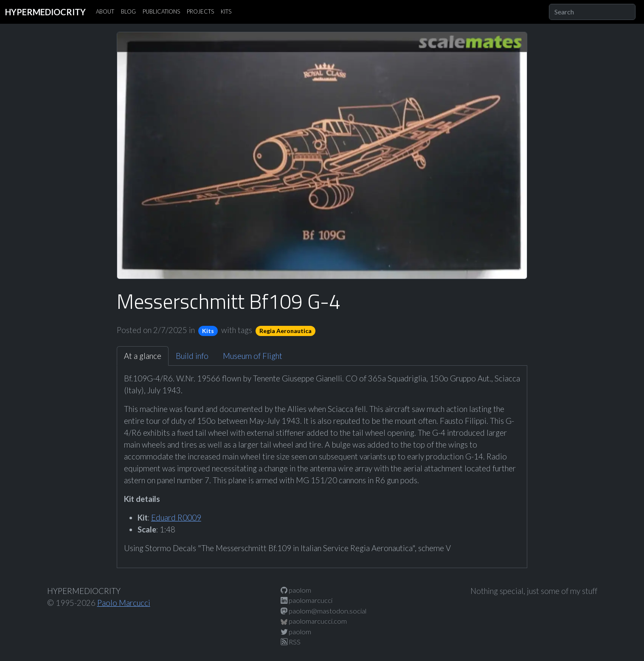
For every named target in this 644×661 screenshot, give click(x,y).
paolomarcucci (307, 600)
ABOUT (105, 11)
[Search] (592, 12)
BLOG (128, 11)
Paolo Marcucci (124, 603)
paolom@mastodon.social (323, 611)
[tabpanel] (322, 463)
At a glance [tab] (143, 356)
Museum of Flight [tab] (253, 356)
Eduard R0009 (176, 518)
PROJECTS (200, 11)
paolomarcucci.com (314, 621)
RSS (291, 642)
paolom (296, 590)
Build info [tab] (192, 356)
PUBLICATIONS (161, 11)
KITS (226, 11)
